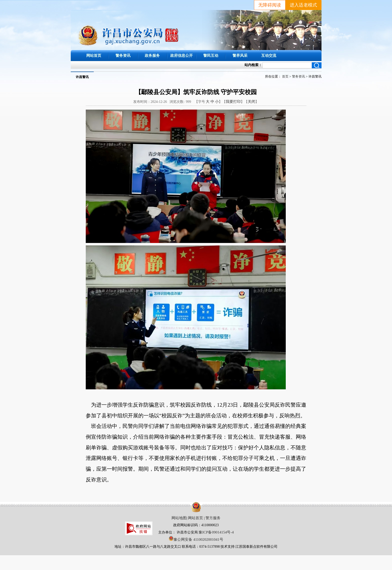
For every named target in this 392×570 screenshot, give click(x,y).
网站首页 (94, 55)
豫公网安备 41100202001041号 (196, 539)
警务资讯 (123, 55)
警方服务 (213, 518)
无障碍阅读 (270, 5)
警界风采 (240, 55)
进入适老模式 (303, 5)
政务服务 (152, 55)
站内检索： (253, 65)
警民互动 (211, 55)
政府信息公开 (181, 55)
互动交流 (269, 55)
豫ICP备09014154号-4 (216, 532)
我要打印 (233, 102)
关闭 (251, 102)
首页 (285, 76)
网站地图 (179, 518)
